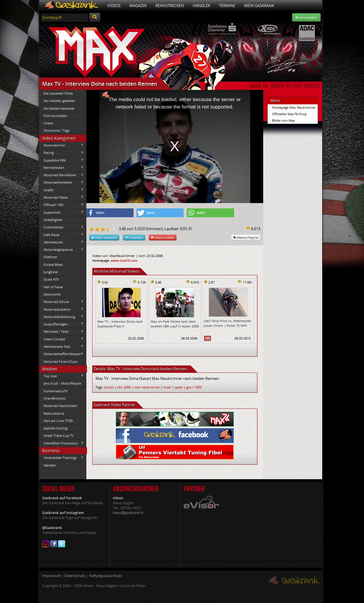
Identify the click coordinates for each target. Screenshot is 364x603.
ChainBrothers (55, 398)
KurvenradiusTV (56, 391)
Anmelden (306, 17)
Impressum (51, 576)
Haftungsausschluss (106, 576)
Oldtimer (50, 257)
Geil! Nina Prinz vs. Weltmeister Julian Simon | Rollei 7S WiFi (228, 323)
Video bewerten (104, 237)
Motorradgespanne (62, 250)
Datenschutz (75, 576)
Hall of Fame (53, 287)
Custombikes (62, 227)
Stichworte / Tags (57, 130)
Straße (62, 190)
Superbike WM (62, 160)
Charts (48, 123)
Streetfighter (53, 220)
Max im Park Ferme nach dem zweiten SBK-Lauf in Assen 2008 (175, 324)
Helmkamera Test (62, 346)
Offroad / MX (62, 205)
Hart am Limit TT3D (58, 421)
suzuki (109, 387)
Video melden (163, 237)
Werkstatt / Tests (62, 332)
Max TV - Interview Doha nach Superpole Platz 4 (120, 324)
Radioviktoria (54, 413)
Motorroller (52, 294)
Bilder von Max (284, 120)
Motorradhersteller (62, 182)
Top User (62, 376)
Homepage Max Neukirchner (294, 107)
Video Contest (62, 339)
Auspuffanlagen (62, 324)
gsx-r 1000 (194, 387)
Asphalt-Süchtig (56, 428)
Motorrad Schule (62, 302)
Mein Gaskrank (259, 6)
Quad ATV (51, 279)
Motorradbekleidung (62, 317)
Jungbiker (51, 272)
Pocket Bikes (53, 265)
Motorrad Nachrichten (60, 406)
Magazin (138, 6)
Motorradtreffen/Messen (62, 354)
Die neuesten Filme (58, 93)
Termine (227, 6)
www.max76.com (124, 260)
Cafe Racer (62, 235)
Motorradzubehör (62, 309)
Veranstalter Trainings (62, 458)
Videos (114, 6)
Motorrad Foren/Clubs (61, 361)
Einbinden (134, 237)
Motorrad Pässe (62, 197)
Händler (201, 6)
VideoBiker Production (62, 443)
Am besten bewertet (59, 108)
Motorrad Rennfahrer (62, 175)
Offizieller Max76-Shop (289, 114)
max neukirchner (147, 387)
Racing (62, 153)
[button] (110, 213)
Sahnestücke (62, 242)
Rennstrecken (170, 6)
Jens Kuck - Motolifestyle (62, 383)
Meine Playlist (246, 237)
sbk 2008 (124, 387)
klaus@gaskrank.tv (128, 513)
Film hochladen (55, 116)
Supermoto (62, 212)
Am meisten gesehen (59, 101)
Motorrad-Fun (62, 145)
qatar (179, 387)
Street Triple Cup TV (59, 435)
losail (167, 387)
